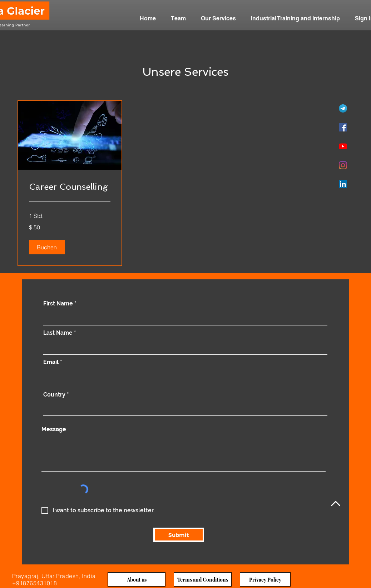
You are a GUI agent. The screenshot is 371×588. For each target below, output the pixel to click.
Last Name (58, 333)
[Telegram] (343, 108)
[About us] (137, 579)
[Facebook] (343, 127)
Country (54, 395)
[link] (70, 187)
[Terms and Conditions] (203, 579)
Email (51, 362)
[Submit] (179, 535)
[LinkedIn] (343, 184)
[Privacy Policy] (265, 579)
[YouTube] (343, 146)
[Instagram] (343, 165)
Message (54, 429)
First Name (58, 304)
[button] (47, 247)
